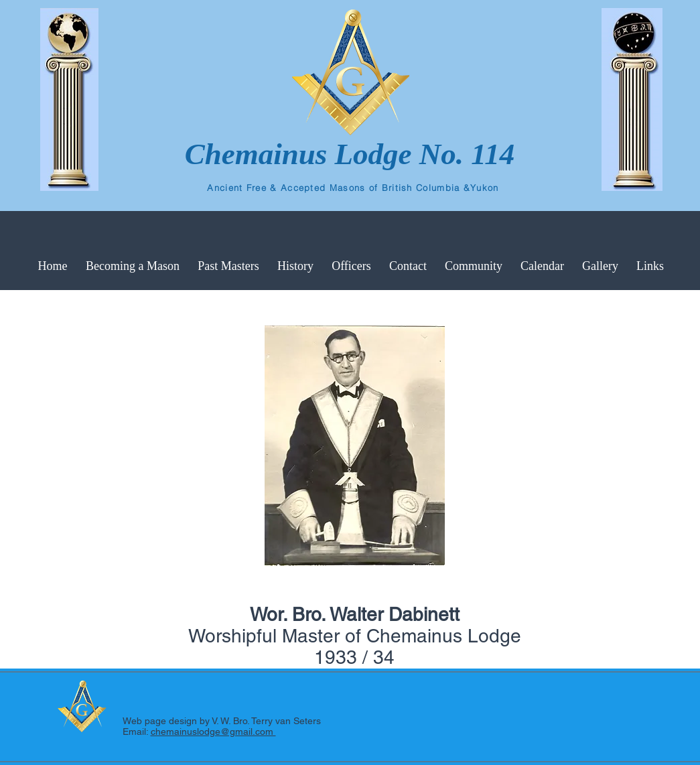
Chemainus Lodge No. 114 (350, 154)
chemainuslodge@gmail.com (213, 732)
